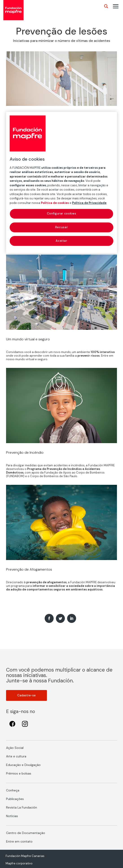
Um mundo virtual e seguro (28, 339)
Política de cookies (55, 203)
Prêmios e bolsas (19, 773)
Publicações (15, 799)
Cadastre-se (26, 695)
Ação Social (15, 748)
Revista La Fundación (22, 807)
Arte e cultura (16, 756)
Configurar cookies (62, 214)
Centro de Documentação (26, 833)
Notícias (12, 816)
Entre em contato (19, 841)
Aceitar (61, 241)
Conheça (13, 790)
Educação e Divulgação (23, 765)
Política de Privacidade (89, 203)
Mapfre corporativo (19, 863)
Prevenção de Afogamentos (29, 569)
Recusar (62, 227)
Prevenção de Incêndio (25, 452)
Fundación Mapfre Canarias (25, 856)
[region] (61, 182)
